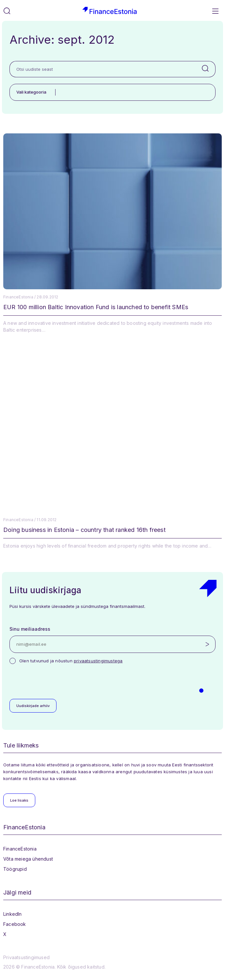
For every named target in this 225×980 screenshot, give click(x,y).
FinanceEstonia (20, 849)
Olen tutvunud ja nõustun (71, 661)
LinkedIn (13, 914)
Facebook (15, 924)
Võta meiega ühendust (28, 859)
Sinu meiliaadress (30, 629)
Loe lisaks (19, 800)
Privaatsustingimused (26, 957)
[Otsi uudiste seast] (103, 69)
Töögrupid (15, 869)
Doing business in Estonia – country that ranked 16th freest (84, 530)
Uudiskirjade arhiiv (33, 706)
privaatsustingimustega (98, 661)
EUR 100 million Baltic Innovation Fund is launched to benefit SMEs (96, 307)
